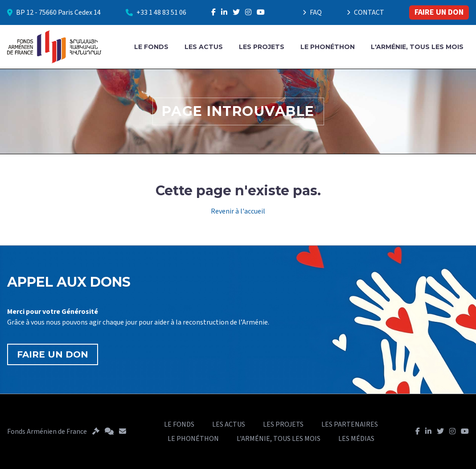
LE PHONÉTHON (328, 47)
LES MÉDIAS (356, 439)
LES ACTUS (204, 47)
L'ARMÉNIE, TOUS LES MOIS (417, 47)
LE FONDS (151, 47)
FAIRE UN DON (439, 12)
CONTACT (365, 12)
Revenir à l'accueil (238, 211)
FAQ (312, 12)
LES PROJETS (262, 47)
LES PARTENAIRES (350, 424)
